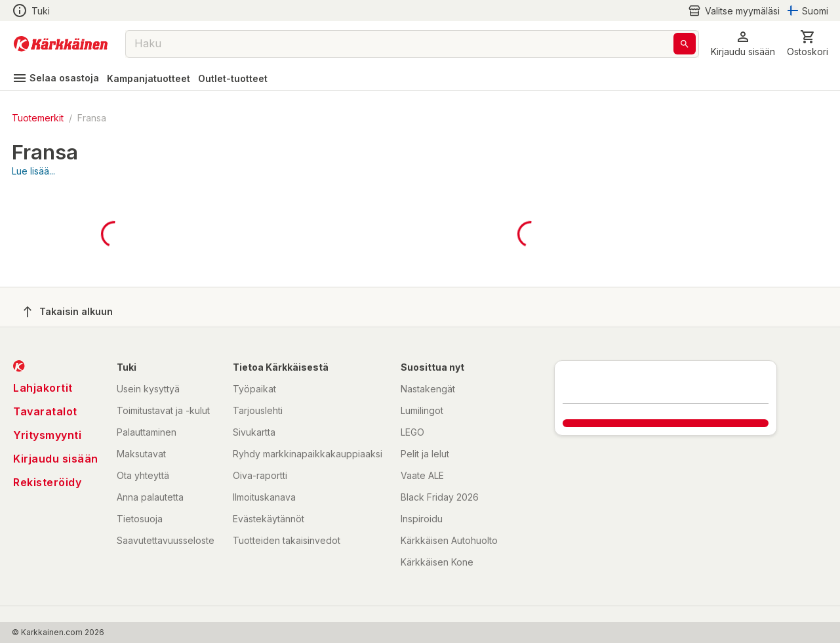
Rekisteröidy (47, 482)
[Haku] (685, 44)
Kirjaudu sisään (56, 459)
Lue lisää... (33, 171)
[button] (743, 44)
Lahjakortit (43, 388)
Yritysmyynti (47, 435)
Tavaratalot (45, 411)
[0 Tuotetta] (808, 44)
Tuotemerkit (38, 118)
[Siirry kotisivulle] (61, 44)
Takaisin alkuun (68, 312)
